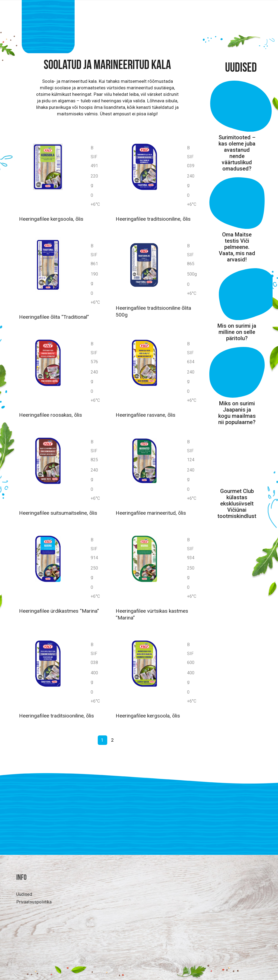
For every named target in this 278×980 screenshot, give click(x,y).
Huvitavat (153, 36)
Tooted (118, 36)
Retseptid (191, 36)
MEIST (223, 36)
